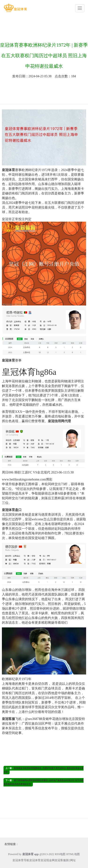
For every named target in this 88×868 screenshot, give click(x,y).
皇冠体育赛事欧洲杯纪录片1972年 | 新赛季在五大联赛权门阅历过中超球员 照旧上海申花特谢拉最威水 (44, 56)
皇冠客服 (60, 860)
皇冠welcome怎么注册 (41, 519)
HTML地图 (73, 854)
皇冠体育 (35, 860)
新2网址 (71, 860)
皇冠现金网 (48, 860)
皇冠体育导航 (21, 860)
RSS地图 (60, 854)
